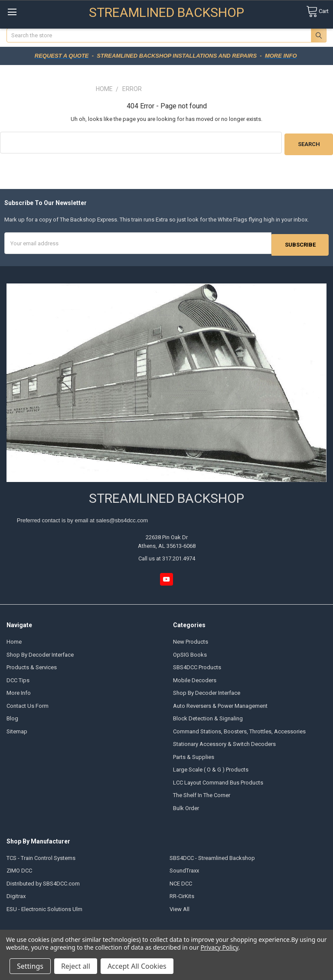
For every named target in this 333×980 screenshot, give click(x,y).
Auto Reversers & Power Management (220, 703)
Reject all (76, 966)
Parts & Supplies (194, 754)
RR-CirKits (182, 893)
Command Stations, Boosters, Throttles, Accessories (239, 728)
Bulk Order (186, 805)
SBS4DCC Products (197, 664)
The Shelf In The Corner (202, 792)
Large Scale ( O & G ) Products (211, 767)
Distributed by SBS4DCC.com (43, 881)
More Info (19, 690)
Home (14, 639)
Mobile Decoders (195, 677)
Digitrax (16, 893)
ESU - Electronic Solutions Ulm (44, 906)
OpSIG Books (190, 652)
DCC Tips (18, 677)
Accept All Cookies (137, 966)
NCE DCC (181, 881)
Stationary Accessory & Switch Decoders (224, 741)
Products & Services (32, 664)
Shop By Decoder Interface (40, 652)
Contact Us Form (28, 703)
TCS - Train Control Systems (41, 855)
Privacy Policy (219, 947)
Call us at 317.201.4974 (167, 556)
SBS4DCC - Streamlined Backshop (212, 855)
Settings (30, 966)
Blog (12, 715)
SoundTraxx (184, 868)
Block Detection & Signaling (208, 715)
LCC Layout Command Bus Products (218, 780)
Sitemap (17, 728)
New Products (191, 639)
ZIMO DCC (19, 868)
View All (180, 906)
